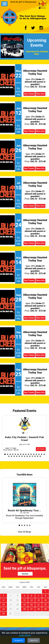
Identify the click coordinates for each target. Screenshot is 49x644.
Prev (7, 435)
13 (36, 454)
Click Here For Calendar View (37, 53)
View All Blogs (24, 532)
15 (42, 454)
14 (39, 454)
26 (32, 456)
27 (35, 456)
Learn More (25, 635)
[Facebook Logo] (26, 29)
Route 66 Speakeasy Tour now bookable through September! (24, 500)
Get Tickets (41, 449)
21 (19, 456)
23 (25, 456)
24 (27, 456)
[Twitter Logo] (33, 29)
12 (34, 454)
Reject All (34, 640)
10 (28, 454)
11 (31, 454)
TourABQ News (25, 475)
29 (40, 456)
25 (30, 456)
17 (9, 456)
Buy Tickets (29, 94)
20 (17, 456)
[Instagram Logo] (41, 29)
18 (11, 456)
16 (44, 454)
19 (14, 456)
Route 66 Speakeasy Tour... (24, 511)
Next (42, 435)
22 (22, 456)
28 (38, 456)
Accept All (18, 640)
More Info (40, 94)
